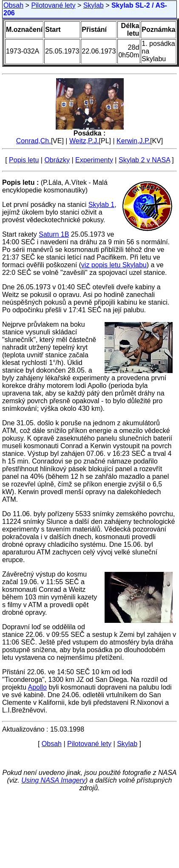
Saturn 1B (54, 234)
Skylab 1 (101, 205)
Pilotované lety (53, 5)
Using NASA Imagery (53, 780)
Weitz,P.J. (84, 141)
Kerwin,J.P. (133, 141)
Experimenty (94, 160)
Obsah (13, 5)
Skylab (94, 5)
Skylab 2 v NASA (144, 160)
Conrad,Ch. (34, 141)
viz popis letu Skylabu (114, 265)
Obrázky (57, 160)
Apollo (37, 687)
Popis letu (24, 160)
